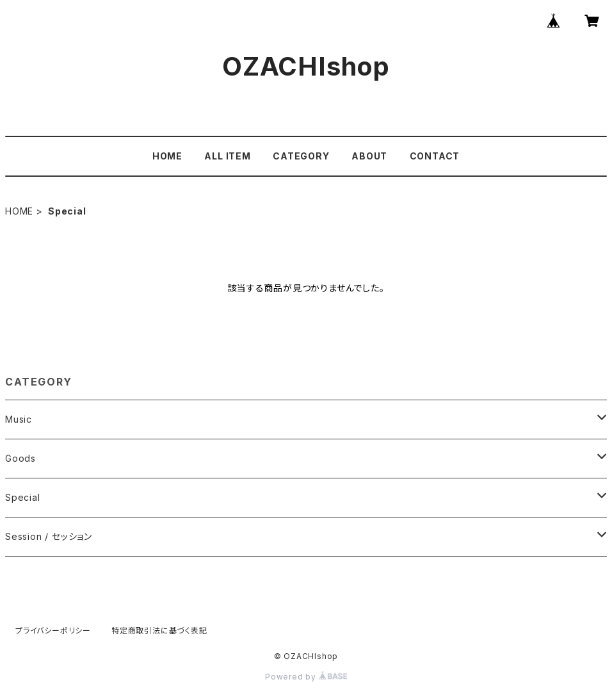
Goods (20, 458)
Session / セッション (49, 536)
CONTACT (435, 156)
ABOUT (369, 156)
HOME (167, 156)
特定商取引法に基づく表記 (159, 631)
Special (23, 497)
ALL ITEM (227, 156)
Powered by (306, 677)
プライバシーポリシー (53, 631)
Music (19, 419)
